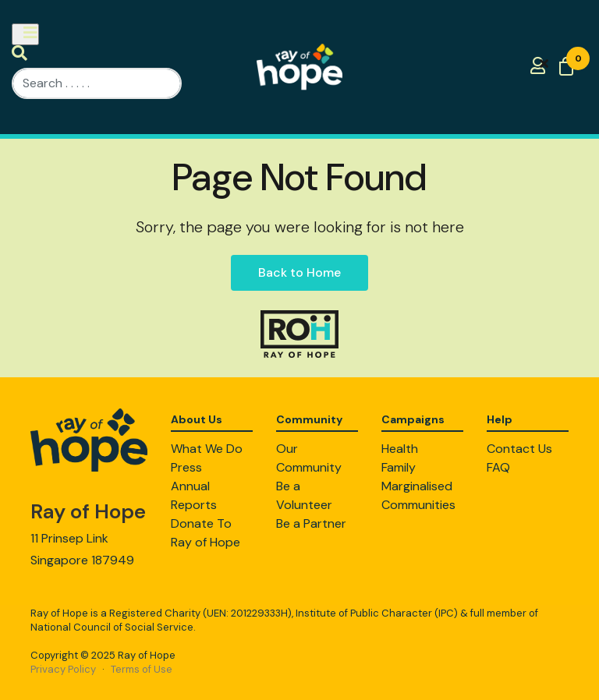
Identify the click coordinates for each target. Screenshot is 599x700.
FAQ (498, 467)
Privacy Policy (63, 669)
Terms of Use (142, 669)
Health (400, 449)
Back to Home (299, 272)
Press (186, 467)
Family (399, 467)
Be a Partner (311, 523)
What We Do (207, 449)
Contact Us (519, 449)
